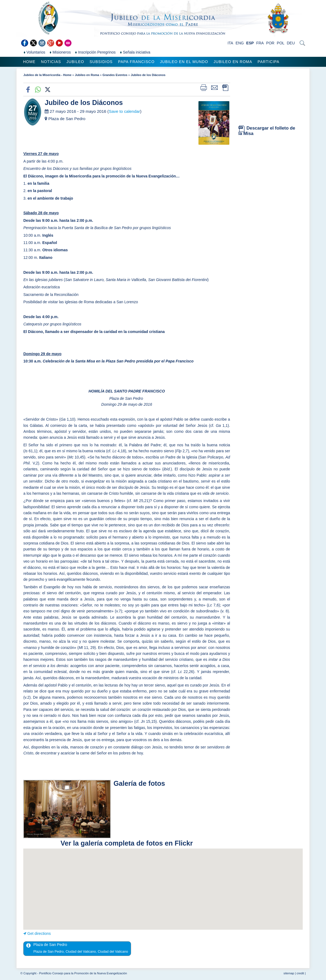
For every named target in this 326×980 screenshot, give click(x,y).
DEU (291, 43)
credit (300, 973)
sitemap (289, 973)
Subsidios (101, 62)
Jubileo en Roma (233, 62)
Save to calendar (125, 111)
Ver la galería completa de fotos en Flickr (127, 843)
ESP (250, 43)
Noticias (51, 62)
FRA (260, 43)
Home (29, 62)
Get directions (39, 933)
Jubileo (75, 62)
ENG (240, 43)
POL (281, 43)
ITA (230, 43)
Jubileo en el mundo (184, 62)
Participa (268, 62)
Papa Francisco (136, 62)
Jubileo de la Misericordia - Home (47, 75)
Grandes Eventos (115, 75)
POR (270, 43)
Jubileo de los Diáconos (148, 75)
